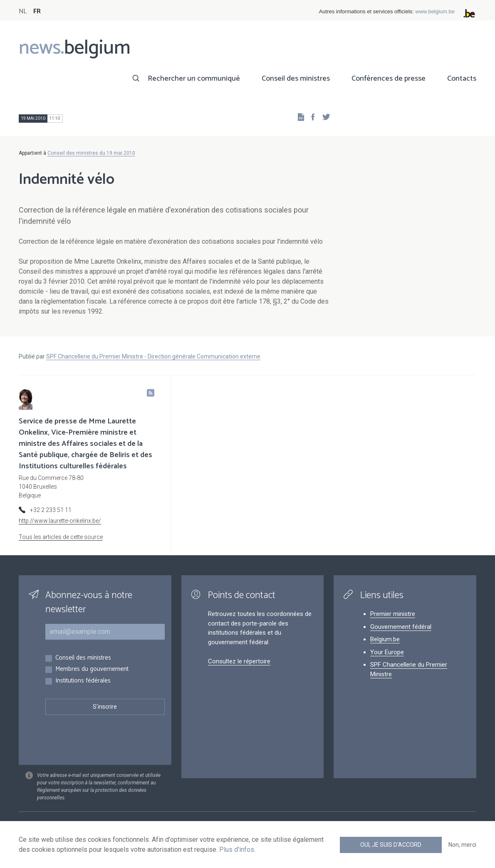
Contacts (462, 79)
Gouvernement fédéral (401, 627)
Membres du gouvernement (92, 669)
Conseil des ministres (296, 79)
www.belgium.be (435, 11)
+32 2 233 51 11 (51, 510)
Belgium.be (385, 639)
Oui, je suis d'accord (391, 845)
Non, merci (462, 845)
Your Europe (387, 652)
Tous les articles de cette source (61, 537)
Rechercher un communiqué (194, 79)
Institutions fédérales (83, 681)
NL (23, 11)
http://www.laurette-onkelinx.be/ (60, 521)
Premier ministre (393, 614)
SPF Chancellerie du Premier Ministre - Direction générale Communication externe (153, 356)
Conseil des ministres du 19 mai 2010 (91, 153)
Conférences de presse (389, 79)
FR (37, 11)
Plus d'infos (237, 849)
